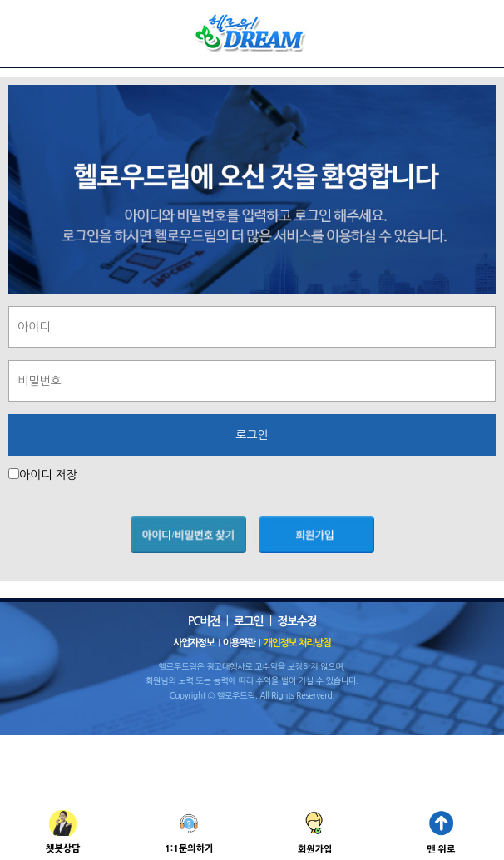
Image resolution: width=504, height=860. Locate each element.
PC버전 (204, 621)
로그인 (248, 621)
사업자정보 (193, 643)
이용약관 (239, 643)
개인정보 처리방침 (297, 643)
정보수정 (296, 621)
